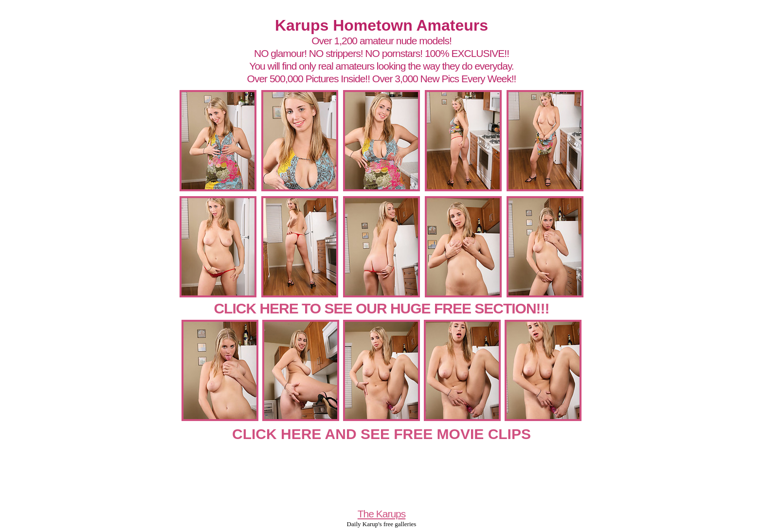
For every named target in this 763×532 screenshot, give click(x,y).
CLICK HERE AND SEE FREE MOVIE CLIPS (381, 434)
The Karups (382, 514)
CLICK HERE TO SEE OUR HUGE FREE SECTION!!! (381, 308)
